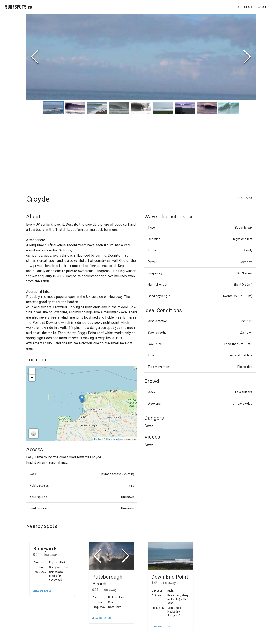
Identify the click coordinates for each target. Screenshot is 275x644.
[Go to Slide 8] (207, 108)
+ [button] (32, 371)
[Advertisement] (141, 153)
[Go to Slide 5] (141, 108)
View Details (42, 591)
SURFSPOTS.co (18, 7)
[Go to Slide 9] (229, 108)
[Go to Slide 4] (119, 108)
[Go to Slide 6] (163, 108)
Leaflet (98, 439)
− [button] (32, 378)
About (263, 7)
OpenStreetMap (115, 439)
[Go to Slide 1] (53, 108)
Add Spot (245, 7)
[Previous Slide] (35, 57)
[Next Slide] (247, 57)
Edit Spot (246, 198)
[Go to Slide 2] (75, 108)
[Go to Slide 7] (185, 108)
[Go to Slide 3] (97, 108)
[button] (111, 556)
